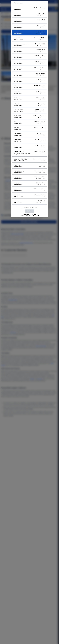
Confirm (30, 211)
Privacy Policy (27, 215)
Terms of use (35, 215)
